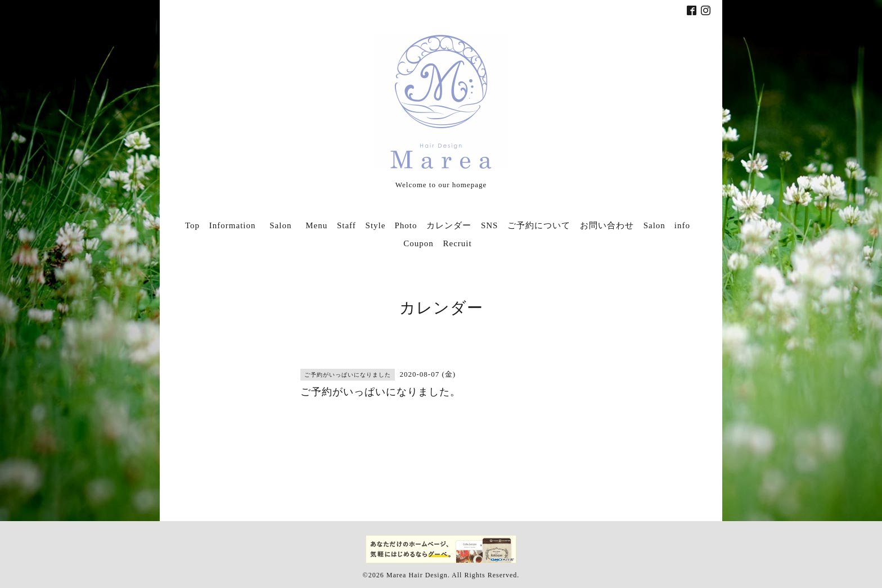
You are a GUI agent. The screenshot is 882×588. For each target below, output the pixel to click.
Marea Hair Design (417, 575)
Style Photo (391, 225)
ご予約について (539, 225)
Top (192, 225)
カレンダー (449, 225)
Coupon (418, 243)
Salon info (667, 225)
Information (233, 225)
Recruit (458, 243)
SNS (490, 225)
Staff (346, 225)
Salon (285, 225)
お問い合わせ (607, 225)
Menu (316, 225)
